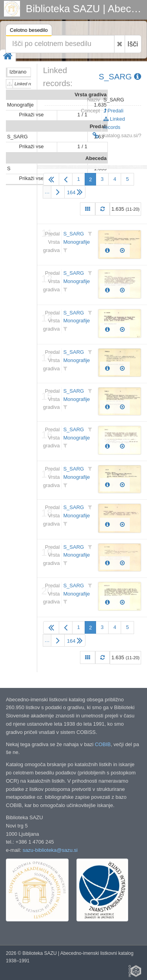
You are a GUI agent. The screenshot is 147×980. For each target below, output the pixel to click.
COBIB (103, 744)
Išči (133, 44)
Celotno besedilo (29, 31)
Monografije (76, 242)
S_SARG (120, 76)
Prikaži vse (32, 115)
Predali (113, 111)
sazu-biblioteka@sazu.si (50, 850)
